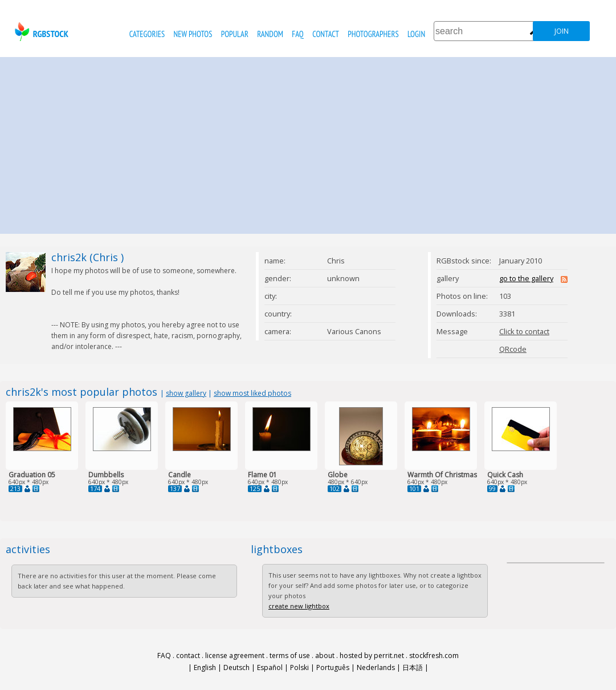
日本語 (413, 667)
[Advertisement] (308, 143)
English (205, 667)
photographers (373, 34)
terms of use (290, 655)
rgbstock (40, 32)
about (325, 655)
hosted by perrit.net (372, 655)
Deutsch (236, 667)
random (270, 34)
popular (235, 34)
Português (333, 667)
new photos (193, 34)
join (562, 31)
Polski (299, 667)
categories (147, 34)
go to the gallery (526, 278)
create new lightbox (299, 606)
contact (326, 34)
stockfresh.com (434, 655)
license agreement (235, 655)
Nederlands (376, 667)
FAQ (297, 34)
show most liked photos (252, 393)
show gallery (186, 393)
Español (270, 667)
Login (416, 34)
